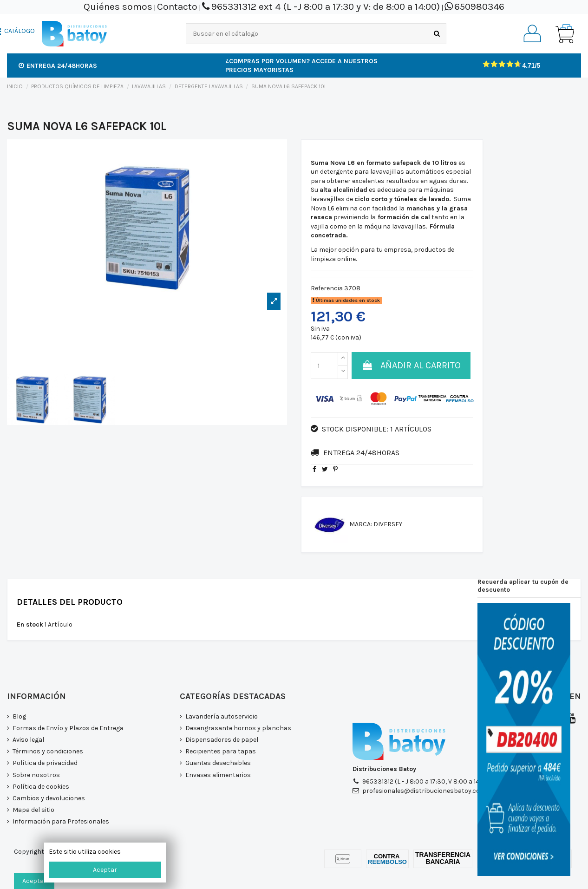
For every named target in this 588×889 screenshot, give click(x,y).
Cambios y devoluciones (49, 798)
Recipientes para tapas (221, 751)
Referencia (327, 288)
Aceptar (105, 870)
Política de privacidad (45, 763)
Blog (19, 716)
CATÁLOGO (20, 31)
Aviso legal (28, 740)
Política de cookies (41, 787)
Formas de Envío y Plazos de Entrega (68, 728)
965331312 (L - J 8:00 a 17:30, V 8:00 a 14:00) (427, 781)
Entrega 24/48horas (58, 66)
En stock (30, 624)
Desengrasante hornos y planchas (238, 728)
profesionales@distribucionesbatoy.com (424, 791)
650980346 (479, 7)
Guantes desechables (218, 763)
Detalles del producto (70, 602)
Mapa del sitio (33, 810)
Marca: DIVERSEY (376, 524)
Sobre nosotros (36, 775)
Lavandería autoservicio (222, 716)
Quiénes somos (118, 7)
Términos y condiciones (48, 751)
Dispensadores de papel (222, 740)
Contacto (177, 7)
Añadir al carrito (411, 365)
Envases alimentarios (218, 775)
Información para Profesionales (61, 821)
